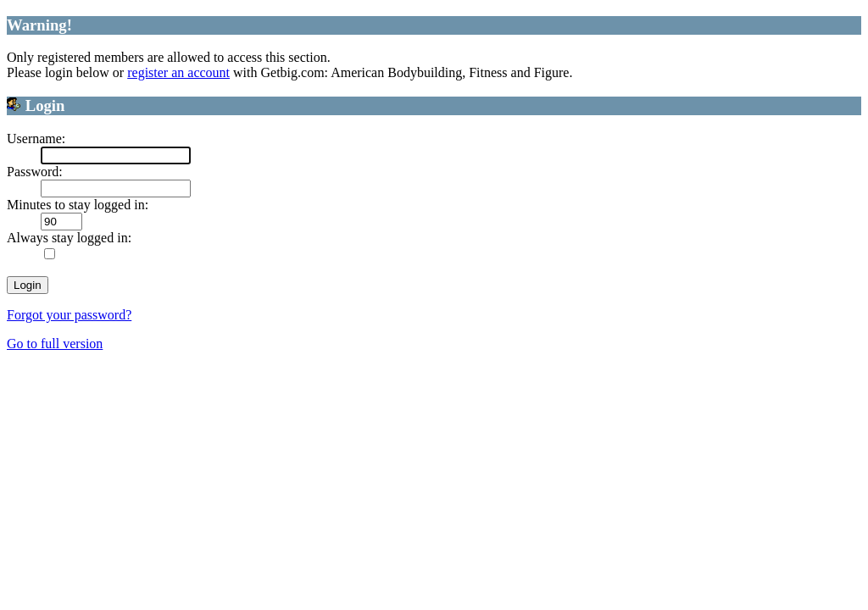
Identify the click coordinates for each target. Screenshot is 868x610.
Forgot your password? (69, 315)
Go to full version (55, 344)
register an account (178, 72)
